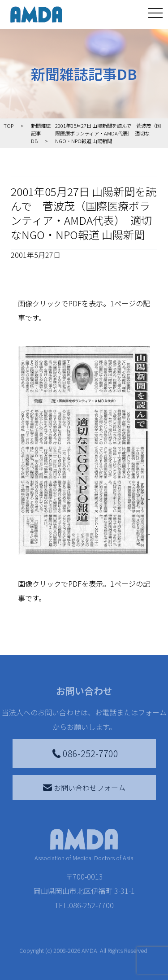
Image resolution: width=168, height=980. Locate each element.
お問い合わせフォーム (84, 788)
